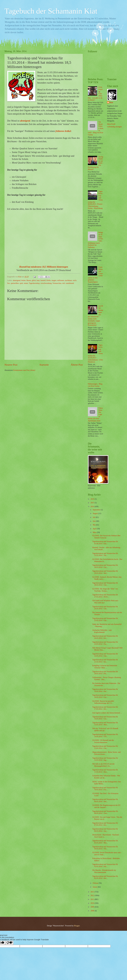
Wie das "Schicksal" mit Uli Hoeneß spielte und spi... (105, 730)
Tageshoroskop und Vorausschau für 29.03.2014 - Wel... (105, 572)
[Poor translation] (9, 943)
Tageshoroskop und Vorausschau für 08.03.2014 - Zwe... (105, 812)
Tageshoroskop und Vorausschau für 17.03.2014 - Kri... (105, 708)
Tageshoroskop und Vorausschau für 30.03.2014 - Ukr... (105, 566)
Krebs (49, 280)
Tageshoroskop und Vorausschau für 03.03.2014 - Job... (105, 865)
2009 (93, 907)
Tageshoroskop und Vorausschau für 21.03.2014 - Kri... (105, 661)
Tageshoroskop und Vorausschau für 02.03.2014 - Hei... (105, 877)
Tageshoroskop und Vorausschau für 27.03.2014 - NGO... (105, 596)
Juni (94, 521)
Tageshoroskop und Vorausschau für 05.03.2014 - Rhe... (105, 842)
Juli (94, 517)
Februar (96, 883)
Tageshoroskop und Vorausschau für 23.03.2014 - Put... (105, 643)
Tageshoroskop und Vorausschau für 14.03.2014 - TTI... (105, 735)
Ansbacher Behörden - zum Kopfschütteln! (102, 631)
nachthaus (68, 280)
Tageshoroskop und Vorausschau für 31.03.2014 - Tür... (105, 554)
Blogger (77, 926)
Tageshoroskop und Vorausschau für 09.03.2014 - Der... (105, 800)
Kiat (111, 103)
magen (54, 280)
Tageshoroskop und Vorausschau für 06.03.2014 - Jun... (105, 830)
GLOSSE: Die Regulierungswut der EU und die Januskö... (106, 806)
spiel (21, 283)
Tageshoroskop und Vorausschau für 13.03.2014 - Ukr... (105, 747)
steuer (26, 283)
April (95, 529)
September (97, 510)
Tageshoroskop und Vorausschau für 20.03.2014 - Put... (105, 673)
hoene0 (43, 280)
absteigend (25, 121)
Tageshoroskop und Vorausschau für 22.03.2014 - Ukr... (105, 655)
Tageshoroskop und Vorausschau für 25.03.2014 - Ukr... (105, 619)
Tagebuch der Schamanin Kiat (51, 11)
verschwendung (46, 283)
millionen (61, 280)
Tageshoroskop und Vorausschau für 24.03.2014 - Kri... (105, 637)
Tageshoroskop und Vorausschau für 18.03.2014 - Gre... (105, 696)
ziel (63, 283)
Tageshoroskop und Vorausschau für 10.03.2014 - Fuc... (105, 789)
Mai (94, 525)
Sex (9, 283)
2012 (93, 896)
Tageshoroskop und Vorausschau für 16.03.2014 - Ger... (105, 718)
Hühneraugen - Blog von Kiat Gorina (95, 385)
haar (38, 280)
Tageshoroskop (34, 283)
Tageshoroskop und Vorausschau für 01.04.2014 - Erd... (105, 543)
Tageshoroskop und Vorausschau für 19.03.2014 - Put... (105, 690)
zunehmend (70, 283)
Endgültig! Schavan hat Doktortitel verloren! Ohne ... (105, 667)
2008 (93, 911)
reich (75, 280)
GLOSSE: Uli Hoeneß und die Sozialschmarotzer (103, 741)
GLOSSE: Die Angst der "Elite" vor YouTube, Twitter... (105, 590)
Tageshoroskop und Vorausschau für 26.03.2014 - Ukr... (105, 608)
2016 (93, 499)
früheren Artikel (63, 131)
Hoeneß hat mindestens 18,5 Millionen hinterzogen (44, 267)
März (95, 532)
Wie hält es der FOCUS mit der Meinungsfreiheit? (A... (103, 765)
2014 (93, 507)
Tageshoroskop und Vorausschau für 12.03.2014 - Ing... (105, 759)
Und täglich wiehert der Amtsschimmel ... (107, 713)
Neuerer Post (11, 365)
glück (34, 280)
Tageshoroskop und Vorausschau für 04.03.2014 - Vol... (105, 848)
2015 (93, 503)
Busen (29, 280)
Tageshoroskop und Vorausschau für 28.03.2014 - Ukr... (105, 584)
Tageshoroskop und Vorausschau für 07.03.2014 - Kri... (105, 824)
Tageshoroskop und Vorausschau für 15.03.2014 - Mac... (105, 724)
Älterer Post (77, 365)
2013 (93, 892)
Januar (95, 887)
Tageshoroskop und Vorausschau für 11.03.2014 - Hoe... (105, 771)
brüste (23, 280)
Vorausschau (57, 283)
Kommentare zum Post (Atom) (24, 370)
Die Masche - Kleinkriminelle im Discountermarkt (104, 871)
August (96, 513)
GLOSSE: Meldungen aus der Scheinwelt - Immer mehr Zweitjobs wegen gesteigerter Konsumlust (96, 316)
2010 (93, 903)
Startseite (44, 365)
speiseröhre (15, 283)
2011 (93, 899)
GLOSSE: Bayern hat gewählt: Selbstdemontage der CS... (103, 702)
